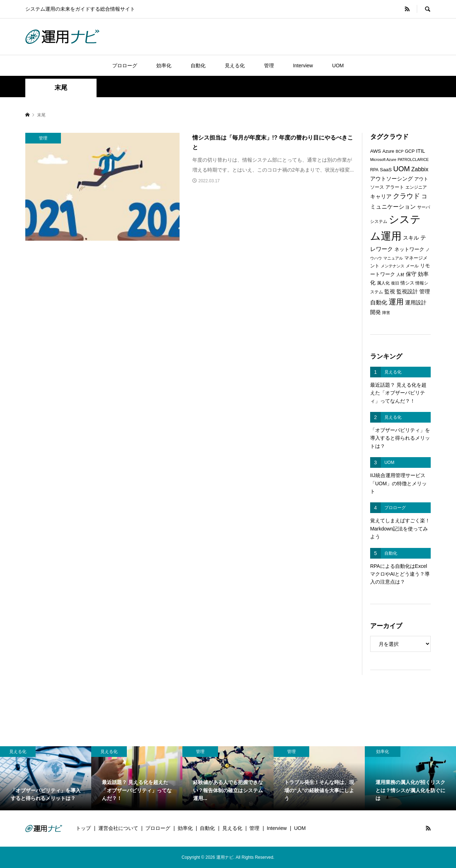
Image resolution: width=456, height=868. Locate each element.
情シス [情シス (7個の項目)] (407, 283)
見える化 (235, 66)
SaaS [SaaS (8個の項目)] (386, 170)
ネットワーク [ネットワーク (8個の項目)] (409, 249)
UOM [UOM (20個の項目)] (402, 169)
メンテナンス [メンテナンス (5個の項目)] (393, 266)
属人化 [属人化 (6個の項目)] (383, 283)
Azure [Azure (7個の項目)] (388, 151)
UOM (338, 66)
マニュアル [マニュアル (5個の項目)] (393, 258)
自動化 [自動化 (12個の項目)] (379, 302)
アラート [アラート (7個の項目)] (395, 187)
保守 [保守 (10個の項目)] (411, 274)
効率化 (164, 66)
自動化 (198, 66)
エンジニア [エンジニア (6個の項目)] (416, 187)
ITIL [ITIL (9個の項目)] (421, 151)
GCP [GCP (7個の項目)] (410, 151)
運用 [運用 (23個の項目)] (396, 302)
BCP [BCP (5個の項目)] (400, 151)
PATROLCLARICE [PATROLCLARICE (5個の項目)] (413, 160)
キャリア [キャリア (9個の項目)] (381, 197)
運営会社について (118, 828)
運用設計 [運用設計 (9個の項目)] (416, 303)
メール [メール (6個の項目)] (412, 266)
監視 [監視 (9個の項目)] (390, 292)
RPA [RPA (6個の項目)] (374, 170)
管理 (269, 66)
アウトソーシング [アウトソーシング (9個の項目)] (392, 179)
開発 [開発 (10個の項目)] (375, 312)
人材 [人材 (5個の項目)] (400, 274)
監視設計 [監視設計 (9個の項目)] (407, 292)
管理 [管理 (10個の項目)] (425, 291)
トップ (83, 828)
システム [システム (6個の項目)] (379, 221)
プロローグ (125, 66)
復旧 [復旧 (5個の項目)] (395, 283)
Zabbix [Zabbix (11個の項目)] (420, 169)
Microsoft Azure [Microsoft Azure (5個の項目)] (383, 160)
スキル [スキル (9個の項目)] (411, 238)
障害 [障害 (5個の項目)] (386, 313)
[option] (46, 778)
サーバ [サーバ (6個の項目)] (424, 207)
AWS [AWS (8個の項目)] (376, 151)
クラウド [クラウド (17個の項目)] (406, 196)
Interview (303, 66)
